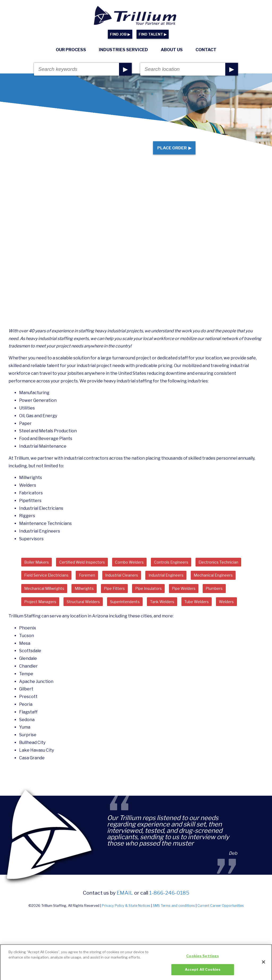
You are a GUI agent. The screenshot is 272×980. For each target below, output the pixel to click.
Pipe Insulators (40, 613)
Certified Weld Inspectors (90, 570)
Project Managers (153, 613)
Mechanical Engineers (99, 598)
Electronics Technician (48, 584)
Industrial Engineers (45, 598)
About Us (172, 50)
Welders (158, 627)
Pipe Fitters (237, 598)
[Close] (263, 967)
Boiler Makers (39, 570)
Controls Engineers (191, 570)
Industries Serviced (123, 50)
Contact (206, 50)
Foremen (154, 584)
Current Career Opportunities (221, 932)
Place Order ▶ (170, 151)
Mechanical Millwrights (157, 598)
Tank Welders (84, 627)
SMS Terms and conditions (174, 932)
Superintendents (42, 627)
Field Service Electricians (108, 584)
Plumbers (114, 613)
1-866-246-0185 (169, 920)
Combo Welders (144, 570)
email (125, 920)
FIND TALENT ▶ (153, 34)
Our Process (71, 50)
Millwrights (203, 598)
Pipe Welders (80, 613)
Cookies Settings (203, 961)
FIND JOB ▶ (120, 34)
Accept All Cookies (203, 974)
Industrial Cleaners (193, 584)
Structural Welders (202, 613)
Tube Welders (124, 627)
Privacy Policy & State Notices (126, 932)
